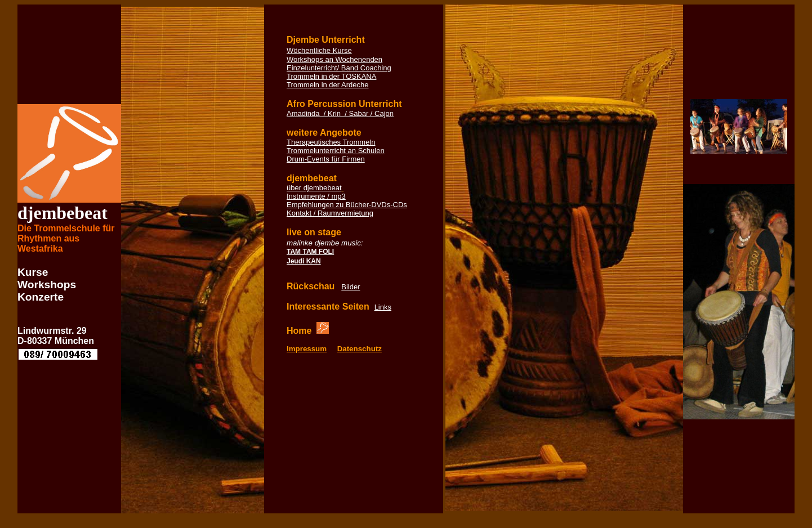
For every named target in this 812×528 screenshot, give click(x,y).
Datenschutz (360, 349)
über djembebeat (314, 188)
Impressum (307, 349)
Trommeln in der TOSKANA (331, 76)
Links (383, 307)
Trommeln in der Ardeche (327, 85)
